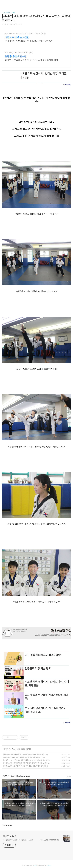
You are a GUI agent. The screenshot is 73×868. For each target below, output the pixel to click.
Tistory (49, 865)
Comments (7, 825)
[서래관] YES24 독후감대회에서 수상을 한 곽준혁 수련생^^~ (23, 757)
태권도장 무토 (10, 836)
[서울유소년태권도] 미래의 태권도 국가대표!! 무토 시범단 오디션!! (25, 766)
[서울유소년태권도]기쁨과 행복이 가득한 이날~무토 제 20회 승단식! (25, 760)
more (69, 776)
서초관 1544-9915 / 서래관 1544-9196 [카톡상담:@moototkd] (31, 840)
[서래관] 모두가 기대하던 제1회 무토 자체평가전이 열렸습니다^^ (24, 754)
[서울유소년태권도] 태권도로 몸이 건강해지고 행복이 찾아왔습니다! (25, 763)
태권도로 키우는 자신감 (17, 37)
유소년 (14, 749)
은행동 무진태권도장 (16, 56)
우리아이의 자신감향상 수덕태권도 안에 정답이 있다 (29, 41)
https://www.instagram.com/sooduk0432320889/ (23, 33)
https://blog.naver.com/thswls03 (16, 52)
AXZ (36, 865)
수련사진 (7, 749)
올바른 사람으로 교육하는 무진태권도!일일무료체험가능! (31, 60)
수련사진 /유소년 (8, 12)
